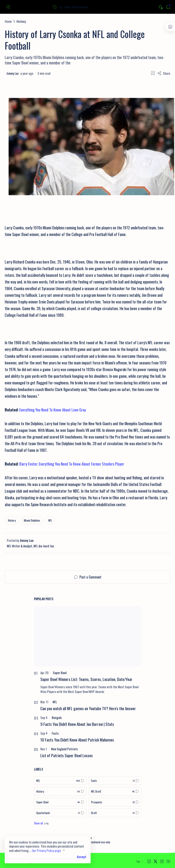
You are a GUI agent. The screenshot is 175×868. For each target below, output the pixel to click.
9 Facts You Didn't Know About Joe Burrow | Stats (77, 724)
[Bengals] (57, 717)
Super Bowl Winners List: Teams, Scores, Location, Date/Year (86, 679)
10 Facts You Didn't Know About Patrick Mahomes (77, 740)
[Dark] (160, 7)
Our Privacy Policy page (46, 850)
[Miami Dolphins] (32, 520)
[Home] (8, 21)
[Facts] (55, 733)
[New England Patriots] (64, 749)
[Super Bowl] (60, 673)
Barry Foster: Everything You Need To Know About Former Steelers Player (72, 464)
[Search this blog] (85, 7)
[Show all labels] (41, 823)
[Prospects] (115, 802)
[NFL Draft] (115, 791)
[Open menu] (8, 7)
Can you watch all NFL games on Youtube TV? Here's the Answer (88, 708)
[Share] (164, 73)
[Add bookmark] (153, 73)
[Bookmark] (168, 7)
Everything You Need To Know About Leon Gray (53, 410)
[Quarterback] (60, 813)
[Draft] (115, 813)
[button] (149, 861)
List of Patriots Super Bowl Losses (67, 755)
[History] (21, 21)
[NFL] (50, 520)
